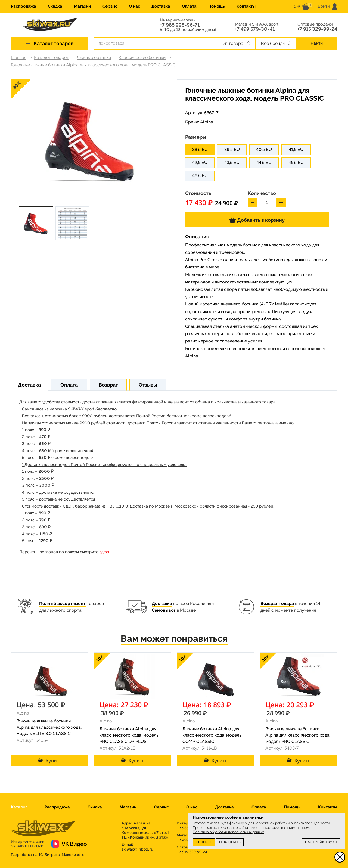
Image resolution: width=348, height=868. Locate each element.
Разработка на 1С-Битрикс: (49, 855)
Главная (19, 58)
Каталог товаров (52, 58)
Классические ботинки (142, 58)
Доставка (161, 6)
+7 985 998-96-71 (180, 25)
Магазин (82, 6)
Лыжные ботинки (94, 58)
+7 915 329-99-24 (317, 29)
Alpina (207, 122)
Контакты (246, 6)
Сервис (110, 6)
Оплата (189, 6)
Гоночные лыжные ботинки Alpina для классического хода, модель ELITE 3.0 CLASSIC (49, 727)
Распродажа (24, 6)
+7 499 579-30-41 (255, 29)
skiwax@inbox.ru (137, 849)
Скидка (55, 6)
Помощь (217, 6)
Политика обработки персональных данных (228, 832)
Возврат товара (277, 603)
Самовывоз (164, 610)
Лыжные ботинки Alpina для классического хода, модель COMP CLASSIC (212, 735)
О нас (134, 6)
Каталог (19, 807)
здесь (105, 552)
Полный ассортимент (62, 603)
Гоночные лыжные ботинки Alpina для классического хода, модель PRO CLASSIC (298, 735)
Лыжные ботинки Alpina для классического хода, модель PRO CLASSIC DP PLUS (129, 735)
